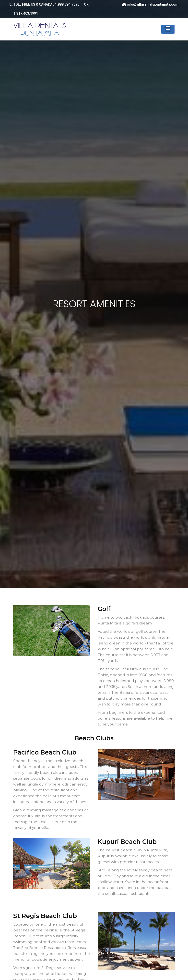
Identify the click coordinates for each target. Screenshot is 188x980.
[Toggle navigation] (168, 29)
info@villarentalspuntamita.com (153, 4)
